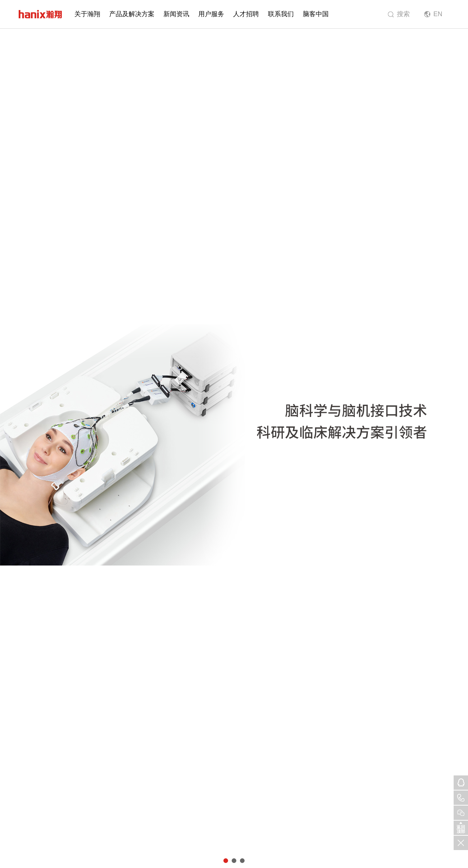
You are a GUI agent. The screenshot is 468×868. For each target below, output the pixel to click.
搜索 (403, 14)
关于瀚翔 (87, 14)
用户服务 (211, 14)
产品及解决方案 (132, 14)
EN (438, 14)
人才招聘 (246, 14)
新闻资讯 (176, 14)
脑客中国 (316, 14)
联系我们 (281, 14)
